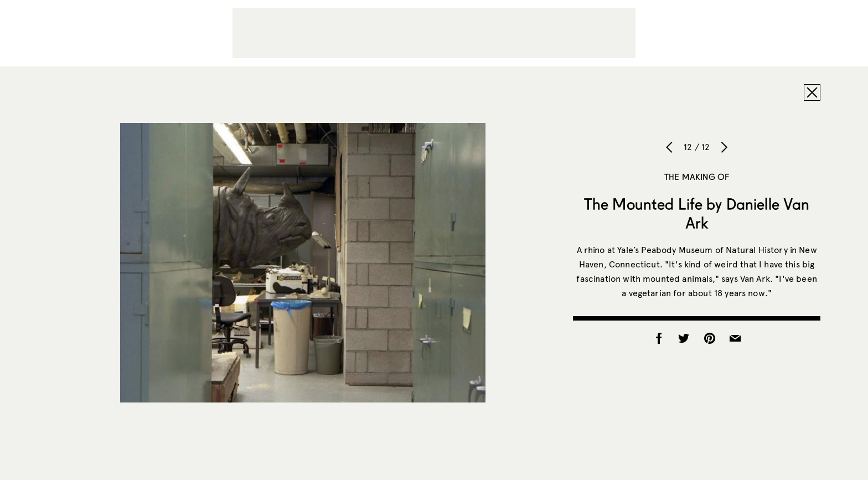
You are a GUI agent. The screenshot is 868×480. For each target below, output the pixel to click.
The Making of (697, 177)
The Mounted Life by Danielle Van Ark (697, 213)
